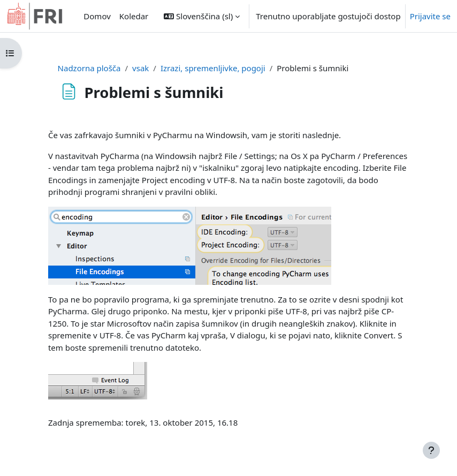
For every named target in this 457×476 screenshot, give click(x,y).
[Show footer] (431, 450)
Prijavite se (430, 16)
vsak (140, 68)
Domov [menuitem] (97, 16)
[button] (202, 16)
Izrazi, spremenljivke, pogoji (213, 68)
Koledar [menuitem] (134, 16)
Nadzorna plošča (89, 68)
